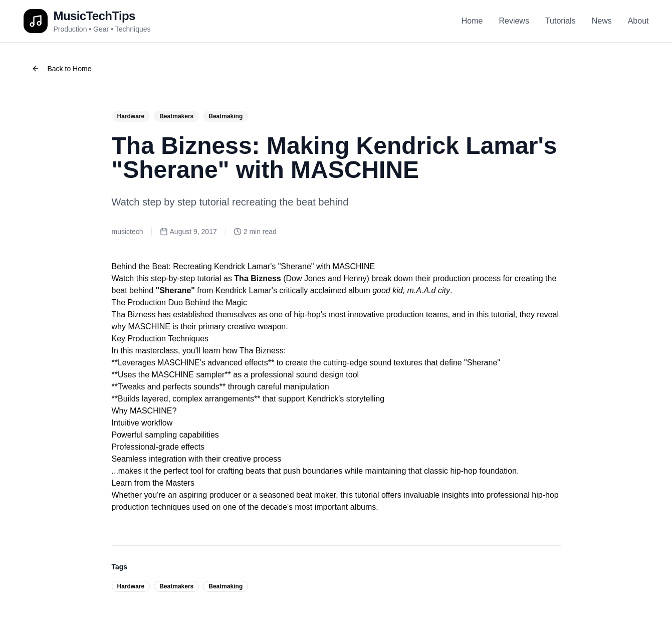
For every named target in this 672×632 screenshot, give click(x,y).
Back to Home (62, 69)
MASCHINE (149, 327)
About (638, 21)
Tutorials (561, 21)
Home (472, 21)
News (602, 21)
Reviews (514, 21)
